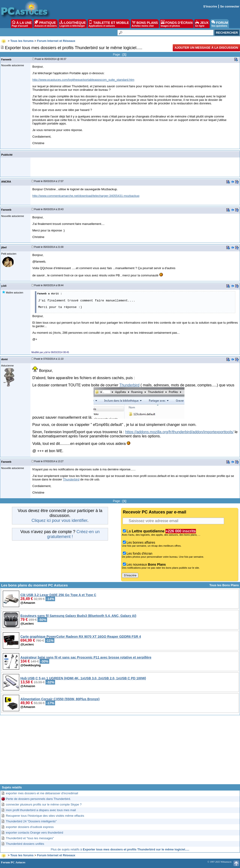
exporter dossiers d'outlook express (30, 827)
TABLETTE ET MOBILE (109, 24)
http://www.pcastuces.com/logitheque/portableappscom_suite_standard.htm (83, 80)
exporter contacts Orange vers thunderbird (34, 833)
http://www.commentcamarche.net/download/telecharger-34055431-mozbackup (86, 196)
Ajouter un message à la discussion (206, 48)
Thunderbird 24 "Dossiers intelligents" (31, 821)
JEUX (202, 24)
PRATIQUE (46, 24)
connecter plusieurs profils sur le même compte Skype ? (44, 804)
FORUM (220, 24)
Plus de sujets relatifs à (120, 849)
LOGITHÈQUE (73, 24)
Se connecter (230, 6)
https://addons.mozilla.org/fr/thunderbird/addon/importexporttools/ (179, 432)
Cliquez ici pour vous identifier (59, 520)
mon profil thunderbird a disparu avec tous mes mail (41, 810)
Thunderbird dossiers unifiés (25, 844)
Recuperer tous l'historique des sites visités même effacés (45, 816)
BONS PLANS (145, 24)
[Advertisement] (120, 751)
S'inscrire (210, 6)
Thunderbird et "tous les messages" (30, 838)
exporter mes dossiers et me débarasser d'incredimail (42, 793)
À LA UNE (22, 24)
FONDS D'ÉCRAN (177, 24)
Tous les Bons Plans (224, 585)
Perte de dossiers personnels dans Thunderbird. (38, 799)
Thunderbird (129, 385)
